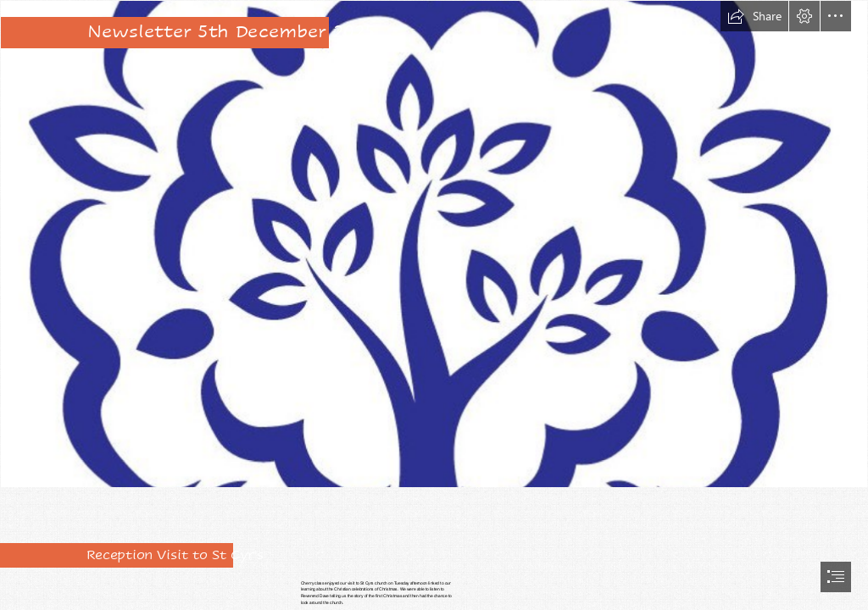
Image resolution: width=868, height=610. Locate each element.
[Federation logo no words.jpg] (434, 244)
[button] (754, 16)
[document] (434, 305)
